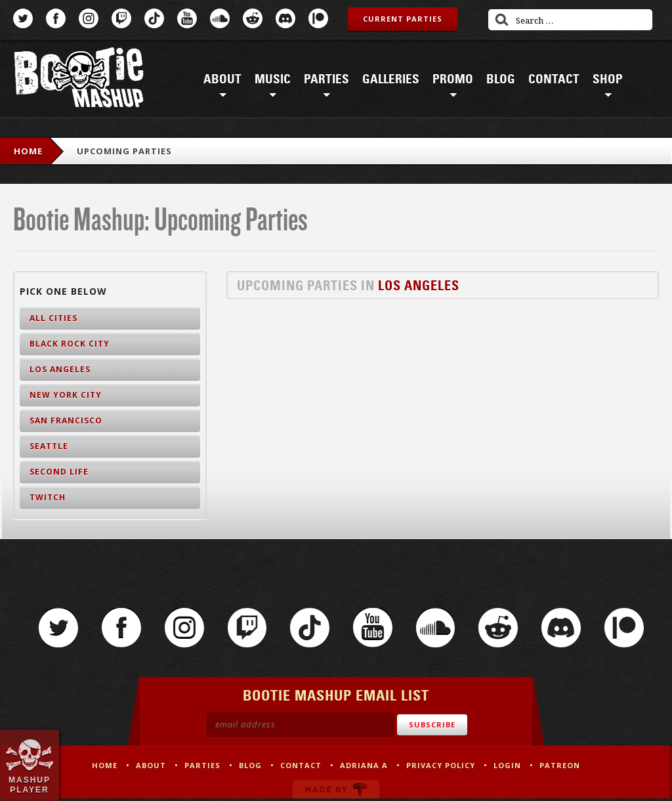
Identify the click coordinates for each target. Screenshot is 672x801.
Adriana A (364, 768)
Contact (554, 79)
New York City (66, 395)
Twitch (121, 18)
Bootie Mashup (79, 80)
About (222, 79)
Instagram (89, 18)
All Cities (53, 318)
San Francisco (66, 421)
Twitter (23, 18)
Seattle (49, 446)
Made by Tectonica (336, 792)
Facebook (56, 18)
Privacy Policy (441, 768)
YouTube (187, 18)
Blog (501, 79)
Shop (608, 79)
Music (273, 79)
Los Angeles (419, 286)
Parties (326, 79)
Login (507, 768)
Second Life (59, 472)
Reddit (253, 18)
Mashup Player (30, 785)
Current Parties (403, 19)
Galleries (391, 79)
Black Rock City (70, 344)
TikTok (154, 18)
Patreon (318, 18)
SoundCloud (220, 18)
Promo (453, 79)
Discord (285, 18)
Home (28, 151)
